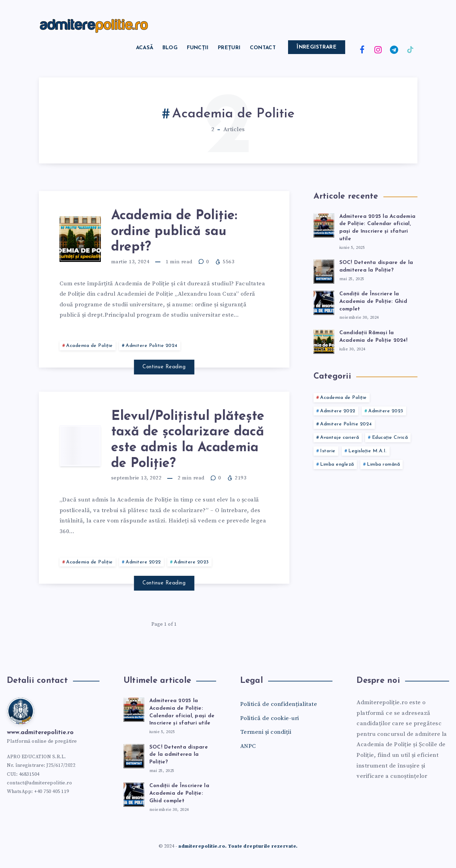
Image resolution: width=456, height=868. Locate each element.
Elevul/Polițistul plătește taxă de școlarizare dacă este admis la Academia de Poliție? (188, 440)
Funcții (198, 48)
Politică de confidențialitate (279, 704)
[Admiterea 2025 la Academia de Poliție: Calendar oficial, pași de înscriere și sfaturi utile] (324, 224)
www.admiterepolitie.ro (40, 733)
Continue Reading (164, 367)
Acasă (145, 48)
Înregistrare (317, 47)
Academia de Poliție (89, 346)
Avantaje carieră (340, 438)
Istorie (328, 451)
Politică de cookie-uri (270, 718)
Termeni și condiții (266, 732)
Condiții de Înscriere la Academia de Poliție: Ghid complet (373, 302)
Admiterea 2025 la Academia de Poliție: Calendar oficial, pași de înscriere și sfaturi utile (378, 228)
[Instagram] (378, 49)
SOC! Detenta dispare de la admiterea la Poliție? (179, 755)
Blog (170, 48)
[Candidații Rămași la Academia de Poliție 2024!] (324, 341)
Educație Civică (390, 438)
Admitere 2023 (191, 562)
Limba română (383, 464)
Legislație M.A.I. (368, 451)
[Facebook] (362, 49)
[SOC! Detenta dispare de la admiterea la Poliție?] (324, 271)
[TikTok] (410, 49)
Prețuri (229, 48)
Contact (263, 48)
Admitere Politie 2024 (152, 346)
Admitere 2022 (143, 562)
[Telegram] (394, 49)
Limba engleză (337, 464)
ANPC (248, 746)
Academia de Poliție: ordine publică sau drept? (174, 232)
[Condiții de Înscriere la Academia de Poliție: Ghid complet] (324, 302)
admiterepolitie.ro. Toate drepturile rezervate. (238, 846)
